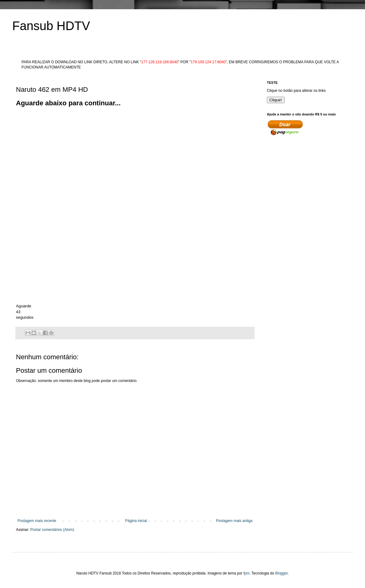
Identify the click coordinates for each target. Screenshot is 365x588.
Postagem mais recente (37, 521)
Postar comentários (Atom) (52, 530)
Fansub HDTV (51, 26)
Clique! (276, 100)
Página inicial (136, 521)
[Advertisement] (58, 166)
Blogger (281, 573)
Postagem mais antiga (234, 521)
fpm (246, 573)
